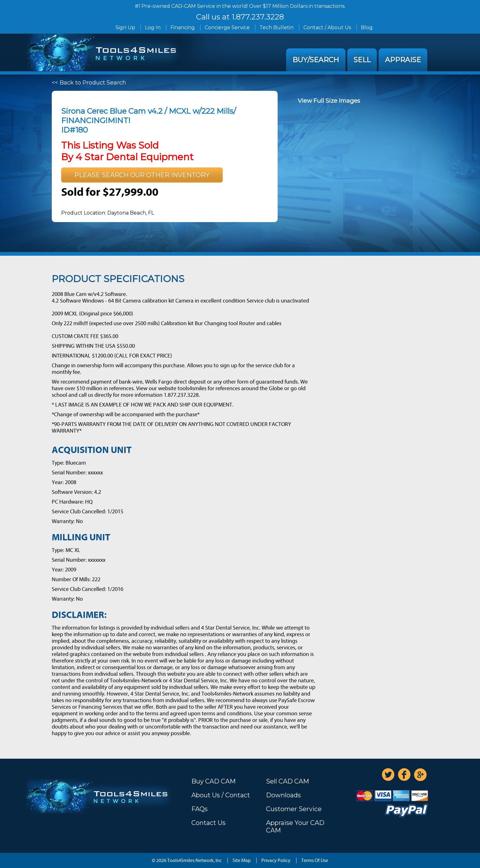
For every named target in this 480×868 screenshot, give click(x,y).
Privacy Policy (276, 860)
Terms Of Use (315, 860)
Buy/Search (316, 60)
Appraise (403, 60)
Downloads (283, 795)
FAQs (200, 809)
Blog (367, 27)
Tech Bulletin (277, 27)
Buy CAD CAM (213, 781)
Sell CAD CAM (288, 781)
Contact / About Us (327, 27)
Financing (183, 27)
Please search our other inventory (142, 175)
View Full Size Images (329, 101)
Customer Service (294, 809)
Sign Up (125, 27)
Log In (153, 27)
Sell (362, 60)
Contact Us (208, 823)
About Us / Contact (221, 795)
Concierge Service (227, 27)
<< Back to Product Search (89, 83)
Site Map (242, 860)
